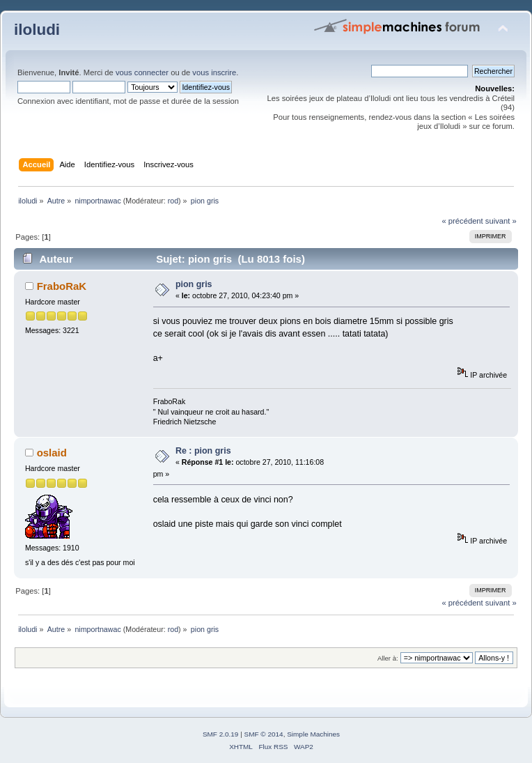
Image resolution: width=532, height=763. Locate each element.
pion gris (194, 284)
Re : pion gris (203, 451)
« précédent (462, 221)
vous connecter (142, 72)
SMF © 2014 (264, 734)
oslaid (52, 453)
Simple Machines (313, 734)
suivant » (501, 221)
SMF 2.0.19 (221, 734)
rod (173, 201)
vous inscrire (214, 72)
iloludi (37, 30)
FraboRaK (62, 286)
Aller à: (388, 658)
